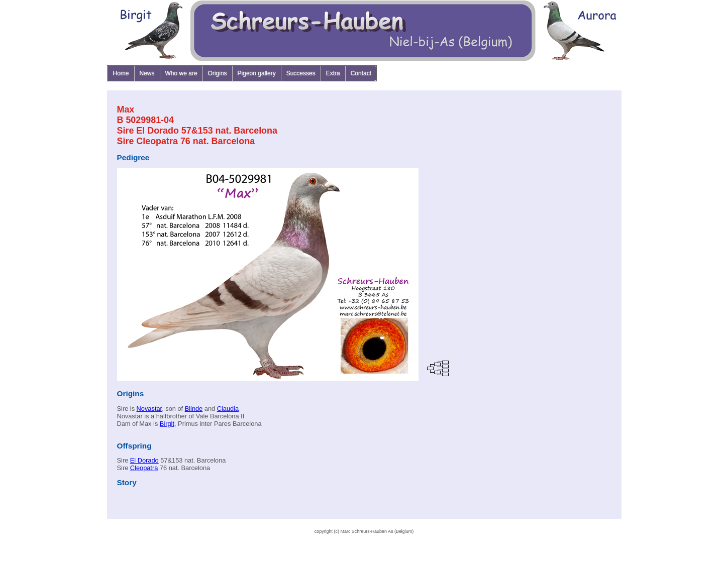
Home (121, 73)
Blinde (194, 409)
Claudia (228, 409)
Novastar (149, 409)
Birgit (167, 424)
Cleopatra (144, 468)
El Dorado (144, 460)
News (147, 73)
